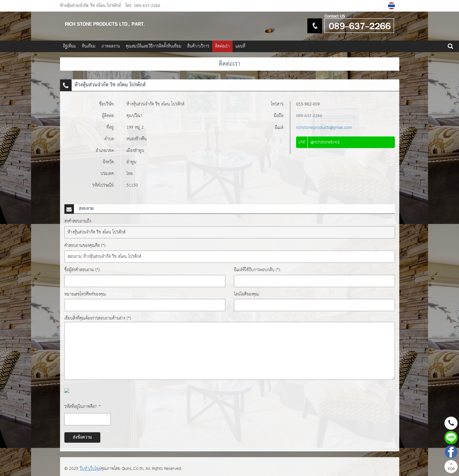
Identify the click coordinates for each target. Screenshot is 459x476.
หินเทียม (89, 46)
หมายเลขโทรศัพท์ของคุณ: (86, 294)
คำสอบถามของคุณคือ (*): (85, 246)
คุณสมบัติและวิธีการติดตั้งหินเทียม (154, 46)
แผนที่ (240, 46)
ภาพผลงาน (111, 46)
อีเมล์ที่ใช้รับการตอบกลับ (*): (257, 270)
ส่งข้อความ (82, 437)
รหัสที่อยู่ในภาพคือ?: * (82, 407)
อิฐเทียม (69, 46)
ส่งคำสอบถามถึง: (78, 221)
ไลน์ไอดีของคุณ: (247, 294)
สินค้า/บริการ (198, 46)
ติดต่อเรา (222, 46)
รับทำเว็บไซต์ (90, 469)
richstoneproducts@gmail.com (324, 128)
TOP (451, 467)
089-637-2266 (147, 6)
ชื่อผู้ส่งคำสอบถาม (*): (82, 270)
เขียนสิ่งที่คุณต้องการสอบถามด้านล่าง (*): (98, 318)
